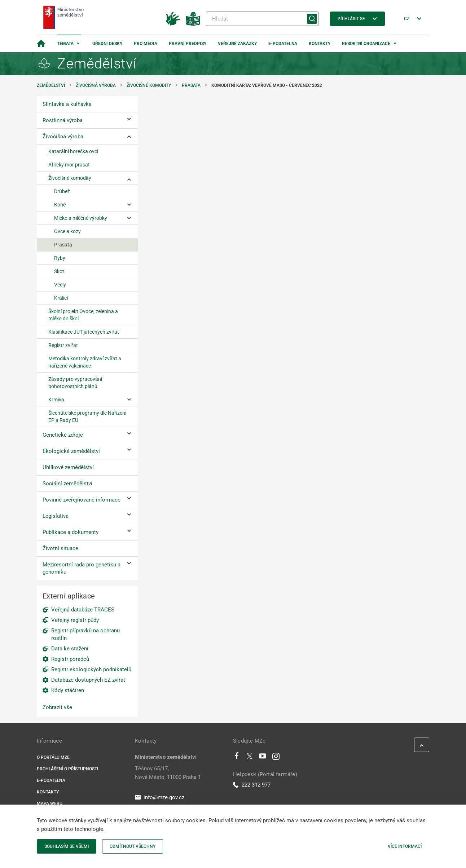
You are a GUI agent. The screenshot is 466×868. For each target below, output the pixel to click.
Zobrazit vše (57, 707)
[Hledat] (262, 19)
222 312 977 (252, 785)
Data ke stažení (70, 649)
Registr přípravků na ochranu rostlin (85, 634)
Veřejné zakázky (237, 44)
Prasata (191, 85)
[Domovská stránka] (41, 44)
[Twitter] (250, 758)
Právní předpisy (188, 44)
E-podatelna (283, 44)
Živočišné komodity (149, 85)
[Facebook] (237, 758)
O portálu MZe (53, 757)
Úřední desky (107, 44)
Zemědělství (51, 85)
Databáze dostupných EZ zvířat (88, 680)
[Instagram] (276, 758)
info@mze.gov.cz (160, 797)
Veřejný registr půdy (75, 620)
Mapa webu (50, 804)
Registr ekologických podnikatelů (91, 669)
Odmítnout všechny (133, 846)
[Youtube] (263, 758)
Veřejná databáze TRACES (83, 610)
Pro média (146, 44)
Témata (65, 44)
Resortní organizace (366, 44)
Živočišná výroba (96, 85)
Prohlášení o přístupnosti (67, 769)
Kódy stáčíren (68, 690)
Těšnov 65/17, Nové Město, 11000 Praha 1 (168, 773)
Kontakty (320, 44)
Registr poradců (70, 659)
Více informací (405, 846)
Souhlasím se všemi (67, 846)
